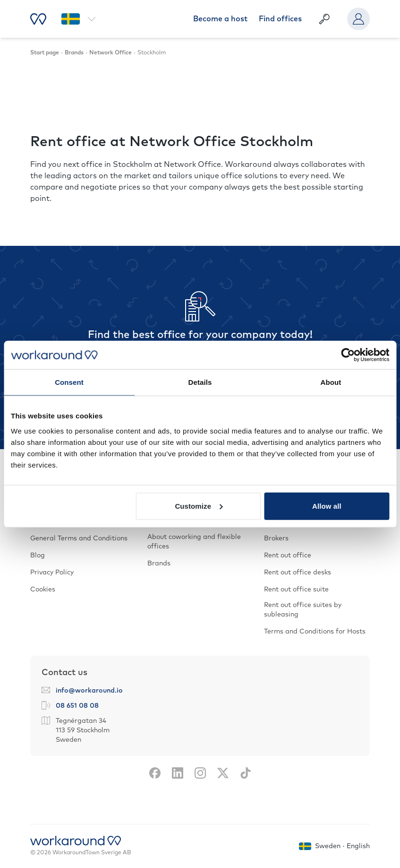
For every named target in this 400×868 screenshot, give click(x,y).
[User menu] (358, 19)
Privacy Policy (52, 573)
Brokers (276, 538)
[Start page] (38, 19)
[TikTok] (246, 773)
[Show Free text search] (324, 19)
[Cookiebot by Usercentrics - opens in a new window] (348, 355)
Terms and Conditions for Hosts (315, 632)
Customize (199, 506)
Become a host (220, 19)
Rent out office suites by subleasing (303, 610)
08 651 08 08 (77, 706)
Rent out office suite (296, 590)
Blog (38, 556)
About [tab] (331, 382)
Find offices (280, 19)
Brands (159, 564)
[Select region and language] (78, 19)
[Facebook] (155, 773)
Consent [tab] (69, 382)
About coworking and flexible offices (194, 542)
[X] (223, 773)
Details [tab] (200, 382)
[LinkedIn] (178, 773)
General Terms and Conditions (79, 538)
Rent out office (288, 556)
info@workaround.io (89, 691)
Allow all (327, 506)
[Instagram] (200, 773)
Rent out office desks (298, 573)
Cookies (43, 590)
